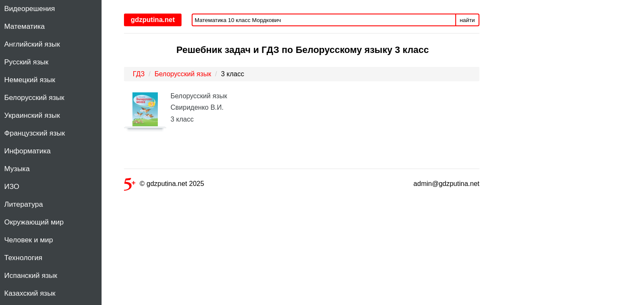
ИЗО (12, 187)
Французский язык (34, 133)
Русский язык (26, 62)
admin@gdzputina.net (446, 184)
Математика (25, 26)
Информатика (28, 151)
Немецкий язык (30, 80)
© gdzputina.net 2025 (164, 185)
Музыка (17, 169)
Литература (23, 204)
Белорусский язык (34, 98)
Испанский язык (31, 276)
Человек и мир (29, 240)
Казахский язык (30, 293)
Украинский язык (32, 115)
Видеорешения (30, 9)
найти (468, 20)
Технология (23, 258)
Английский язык (32, 44)
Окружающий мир (34, 222)
